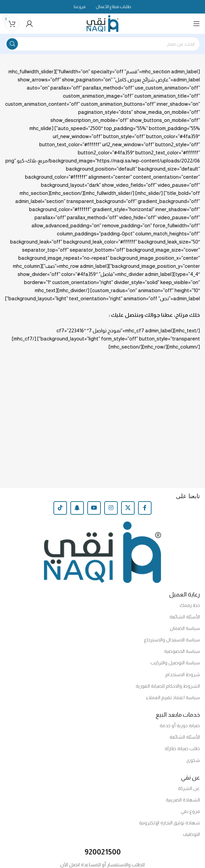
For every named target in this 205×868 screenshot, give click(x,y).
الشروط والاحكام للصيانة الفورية (168, 686)
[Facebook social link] (145, 508)
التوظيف (191, 834)
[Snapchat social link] (77, 508)
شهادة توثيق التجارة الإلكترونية (169, 823)
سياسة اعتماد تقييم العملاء (173, 697)
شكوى (193, 760)
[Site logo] (103, 23)
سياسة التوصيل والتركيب (175, 663)
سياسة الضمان (185, 628)
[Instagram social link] (111, 508)
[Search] (102, 44)
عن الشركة (189, 788)
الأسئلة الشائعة (185, 617)
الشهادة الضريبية (183, 800)
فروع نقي (190, 811)
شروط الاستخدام (183, 674)
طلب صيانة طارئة (182, 748)
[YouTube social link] (94, 508)
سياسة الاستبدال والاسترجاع (172, 640)
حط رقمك (190, 605)
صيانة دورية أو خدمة (180, 725)
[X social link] (128, 508)
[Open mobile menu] (197, 24)
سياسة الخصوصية (182, 651)
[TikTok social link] (60, 508)
